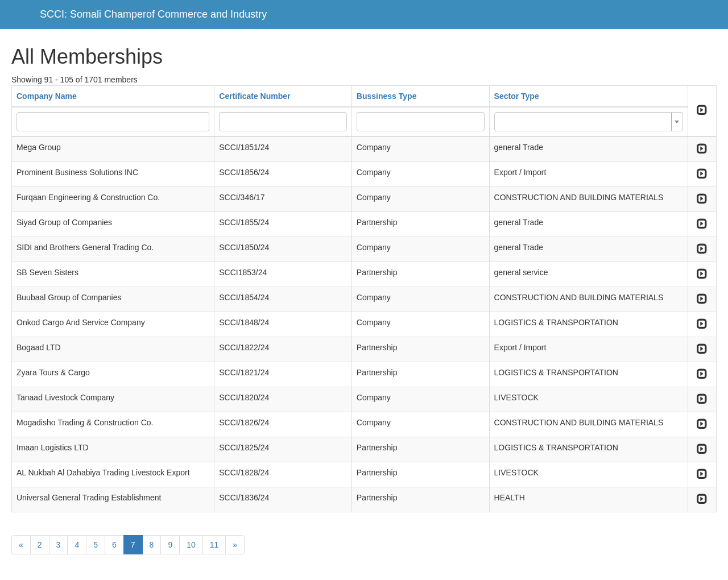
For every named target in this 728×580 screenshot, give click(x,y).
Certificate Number (255, 96)
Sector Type (517, 96)
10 (191, 545)
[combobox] (589, 122)
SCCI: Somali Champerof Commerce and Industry (153, 14)
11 (214, 545)
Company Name (47, 96)
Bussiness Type (387, 96)
